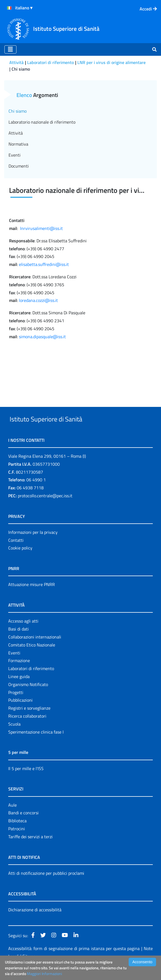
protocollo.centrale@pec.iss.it (45, 508)
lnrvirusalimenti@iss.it (41, 228)
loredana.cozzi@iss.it (38, 300)
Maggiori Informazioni (44, 974)
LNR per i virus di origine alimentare (111, 62)
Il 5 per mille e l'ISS (26, 781)
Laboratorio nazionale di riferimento (42, 122)
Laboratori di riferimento (50, 62)
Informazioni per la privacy (33, 545)
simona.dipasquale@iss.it (42, 337)
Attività (16, 62)
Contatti (16, 553)
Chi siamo (18, 111)
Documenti (19, 166)
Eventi (15, 155)
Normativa (18, 144)
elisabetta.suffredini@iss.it (44, 264)
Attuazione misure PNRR (32, 597)
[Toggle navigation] (10, 49)
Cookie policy (20, 561)
